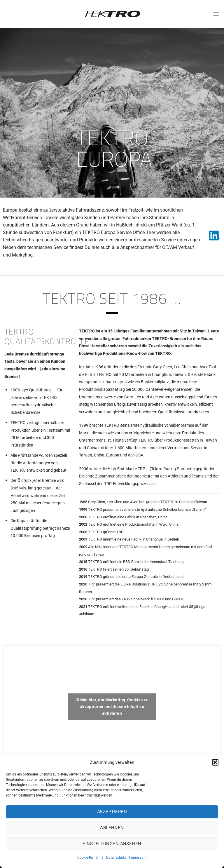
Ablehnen (112, 828)
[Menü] (216, 14)
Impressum (138, 857)
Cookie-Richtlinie (90, 857)
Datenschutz (116, 857)
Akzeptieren (112, 812)
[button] (215, 762)
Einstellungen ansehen (112, 844)
